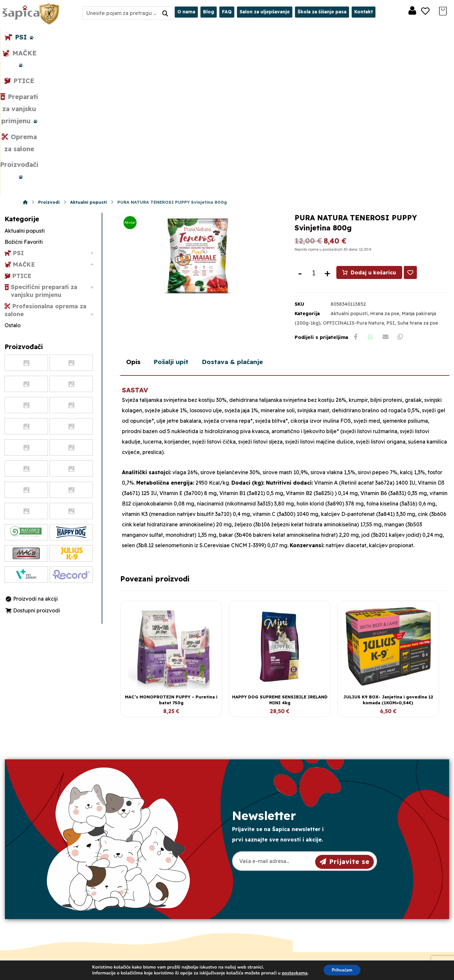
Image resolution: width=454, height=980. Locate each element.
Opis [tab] (135, 239)
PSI (391, 175)
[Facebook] (50, 929)
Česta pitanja (258, 915)
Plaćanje (253, 905)
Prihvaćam (342, 970)
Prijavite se (345, 739)
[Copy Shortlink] (405, 190)
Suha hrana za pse (418, 175)
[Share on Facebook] (356, 190)
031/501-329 (156, 874)
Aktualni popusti (349, 166)
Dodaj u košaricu (374, 124)
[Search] (165, 13)
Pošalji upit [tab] (178, 239)
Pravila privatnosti (264, 884)
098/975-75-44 (159, 886)
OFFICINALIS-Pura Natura (353, 175)
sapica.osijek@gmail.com (174, 898)
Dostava (253, 895)
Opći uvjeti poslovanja (270, 874)
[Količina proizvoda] (314, 125)
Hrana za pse (385, 166)
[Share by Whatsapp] (373, 190)
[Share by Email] (389, 190)
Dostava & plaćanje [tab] (248, 239)
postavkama (293, 973)
